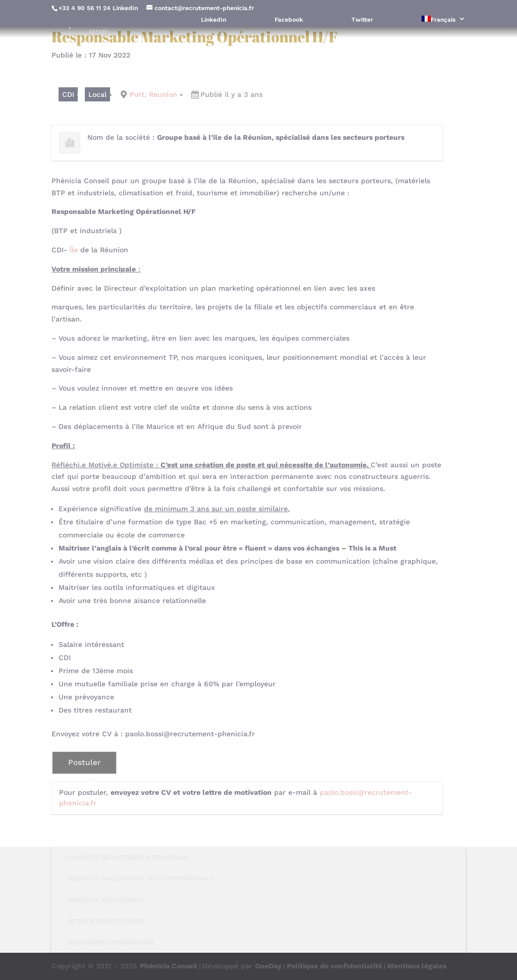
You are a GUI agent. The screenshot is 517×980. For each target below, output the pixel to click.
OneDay (268, 966)
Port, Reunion (153, 94)
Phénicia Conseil (169, 966)
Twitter (362, 20)
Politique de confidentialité (334, 966)
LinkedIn (125, 8)
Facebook (289, 20)
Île (74, 250)
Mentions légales (417, 966)
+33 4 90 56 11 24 (85, 8)
